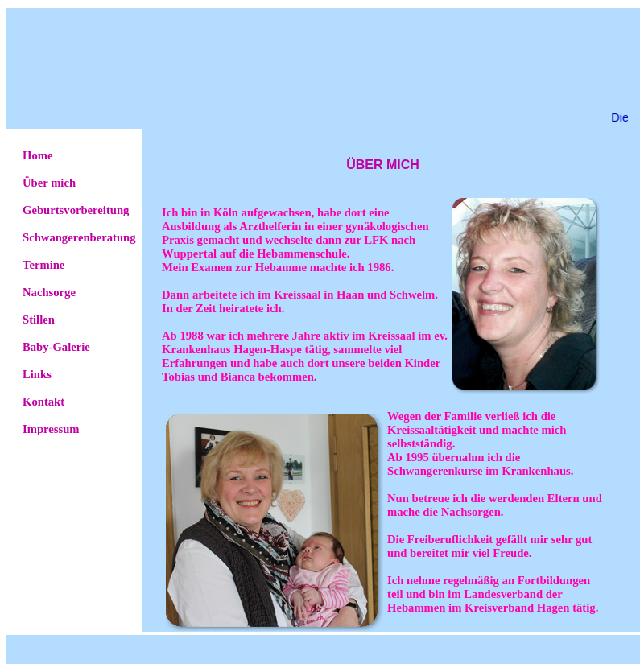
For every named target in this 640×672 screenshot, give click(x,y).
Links (37, 374)
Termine (43, 265)
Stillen (39, 320)
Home (37, 155)
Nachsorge (49, 292)
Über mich (49, 183)
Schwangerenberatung (79, 237)
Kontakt (43, 402)
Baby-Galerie (56, 347)
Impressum (51, 429)
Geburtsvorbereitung (76, 210)
